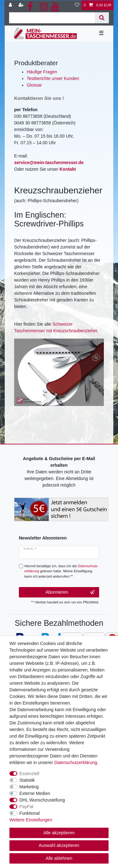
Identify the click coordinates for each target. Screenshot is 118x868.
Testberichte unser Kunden (53, 78)
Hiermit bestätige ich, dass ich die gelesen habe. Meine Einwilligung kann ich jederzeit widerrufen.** (62, 571)
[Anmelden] (11, 5)
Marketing (29, 787)
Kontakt (68, 169)
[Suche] (102, 18)
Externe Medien (35, 793)
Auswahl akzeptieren (59, 845)
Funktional (30, 813)
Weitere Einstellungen (31, 820)
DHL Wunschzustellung (42, 800)
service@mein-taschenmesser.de (49, 163)
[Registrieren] (22, 5)
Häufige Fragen (42, 72)
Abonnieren (70, 592)
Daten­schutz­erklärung (76, 762)
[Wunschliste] (77, 5)
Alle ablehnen (59, 858)
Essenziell (29, 774)
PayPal (26, 807)
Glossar (34, 85)
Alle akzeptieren (59, 833)
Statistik (27, 780)
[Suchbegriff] (52, 18)
